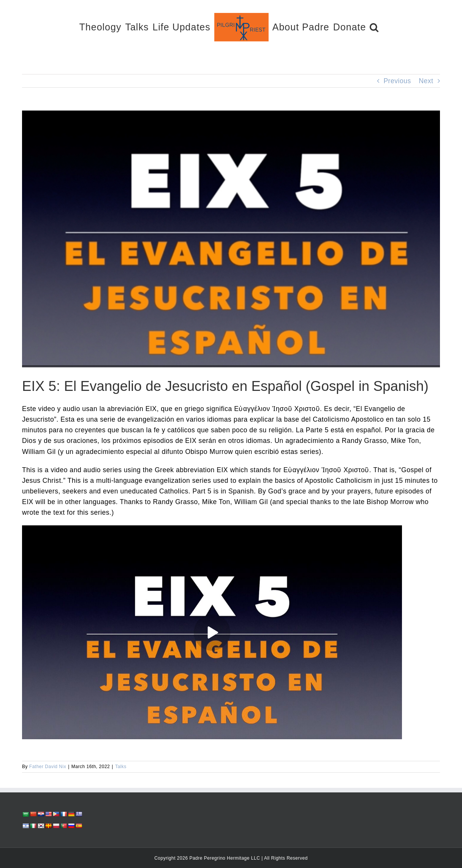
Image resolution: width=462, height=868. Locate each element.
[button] (374, 27)
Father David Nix (48, 767)
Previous (397, 81)
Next (426, 81)
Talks (121, 767)
